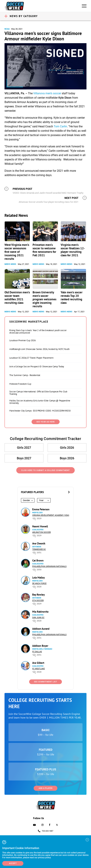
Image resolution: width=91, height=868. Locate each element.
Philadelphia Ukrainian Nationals (49, 566)
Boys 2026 (67, 458)
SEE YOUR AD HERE (46, 422)
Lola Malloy (38, 578)
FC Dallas (37, 652)
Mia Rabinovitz (40, 612)
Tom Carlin (60, 126)
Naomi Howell (40, 526)
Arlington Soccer (42, 532)
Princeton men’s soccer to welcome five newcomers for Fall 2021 (44, 250)
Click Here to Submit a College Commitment (45, 470)
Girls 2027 (24, 448)
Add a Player (45, 788)
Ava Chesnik (39, 543)
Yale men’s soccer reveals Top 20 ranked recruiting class (72, 298)
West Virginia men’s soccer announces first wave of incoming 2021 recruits (17, 252)
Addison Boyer (40, 646)
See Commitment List (46, 682)
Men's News (10, 264)
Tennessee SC (39, 549)
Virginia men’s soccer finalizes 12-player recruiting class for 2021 (73, 250)
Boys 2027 (24, 458)
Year (41, 500)
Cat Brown (38, 560)
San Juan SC (38, 618)
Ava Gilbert (38, 663)
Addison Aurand (41, 629)
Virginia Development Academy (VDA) (51, 515)
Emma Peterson (41, 509)
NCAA (7, 29)
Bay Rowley (38, 595)
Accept (13, 863)
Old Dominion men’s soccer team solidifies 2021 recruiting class (17, 298)
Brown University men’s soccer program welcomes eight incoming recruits (44, 299)
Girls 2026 (67, 448)
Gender (26, 500)
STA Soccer (38, 601)
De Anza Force (39, 583)
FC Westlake (38, 669)
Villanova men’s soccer (47, 93)
